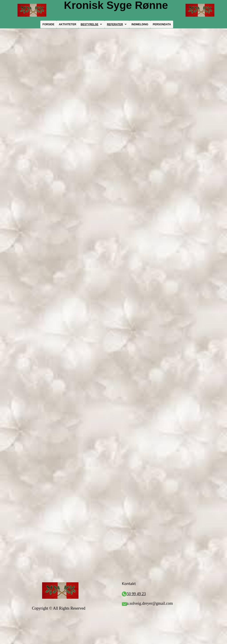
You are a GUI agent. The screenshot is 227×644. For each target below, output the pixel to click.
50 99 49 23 (136, 594)
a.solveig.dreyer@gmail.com (150, 603)
